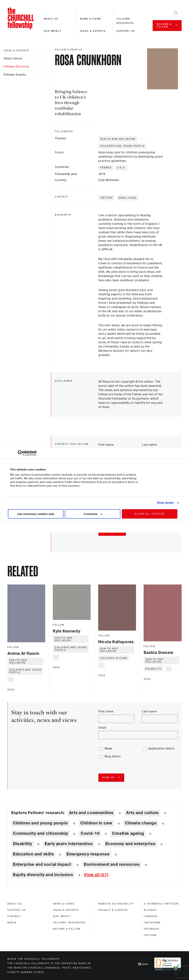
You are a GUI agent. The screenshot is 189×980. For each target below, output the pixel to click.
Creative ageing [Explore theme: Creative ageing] (128, 833)
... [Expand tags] (11, 679)
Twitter (106, 198)
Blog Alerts (113, 757)
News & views (91, 19)
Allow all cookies (150, 514)
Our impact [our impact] (62, 916)
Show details (165, 503)
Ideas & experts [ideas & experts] (17, 51)
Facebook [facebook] (152, 929)
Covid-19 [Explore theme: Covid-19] (90, 833)
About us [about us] (15, 904)
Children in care (114, 658)
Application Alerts (161, 749)
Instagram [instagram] (152, 923)
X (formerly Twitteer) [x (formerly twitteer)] (161, 904)
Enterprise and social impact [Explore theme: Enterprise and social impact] (42, 864)
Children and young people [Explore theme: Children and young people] (40, 823)
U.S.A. (121, 168)
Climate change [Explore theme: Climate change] (141, 823)
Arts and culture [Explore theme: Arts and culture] (142, 813)
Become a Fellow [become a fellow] (67, 929)
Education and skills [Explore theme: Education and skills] (33, 854)
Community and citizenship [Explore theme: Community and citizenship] (41, 833)
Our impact (53, 31)
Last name (149, 445)
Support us (126, 31)
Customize (93, 514)
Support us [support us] (17, 910)
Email (102, 728)
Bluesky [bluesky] (150, 910)
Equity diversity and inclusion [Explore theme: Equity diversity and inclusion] (43, 875)
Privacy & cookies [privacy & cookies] (113, 910)
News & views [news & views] (64, 904)
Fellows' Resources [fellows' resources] (69, 923)
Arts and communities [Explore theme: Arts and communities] (91, 813)
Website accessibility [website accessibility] (116, 904)
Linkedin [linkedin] (151, 916)
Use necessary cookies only (36, 514)
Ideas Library (13, 59)
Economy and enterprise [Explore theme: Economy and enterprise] (130, 844)
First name (106, 445)
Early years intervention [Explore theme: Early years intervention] (69, 844)
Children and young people (123, 146)
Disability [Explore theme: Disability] (23, 844)
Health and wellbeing (118, 139)
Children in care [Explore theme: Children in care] (96, 823)
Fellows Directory (16, 67)
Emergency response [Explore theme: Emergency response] (88, 854)
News (109, 749)
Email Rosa (128, 198)
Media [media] (12, 923)
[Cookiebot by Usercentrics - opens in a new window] (20, 453)
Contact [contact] (14, 916)
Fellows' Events (15, 75)
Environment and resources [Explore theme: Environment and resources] (112, 864)
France (106, 168)
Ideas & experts (93, 31)
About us (51, 19)
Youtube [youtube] (150, 935)
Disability (154, 669)
